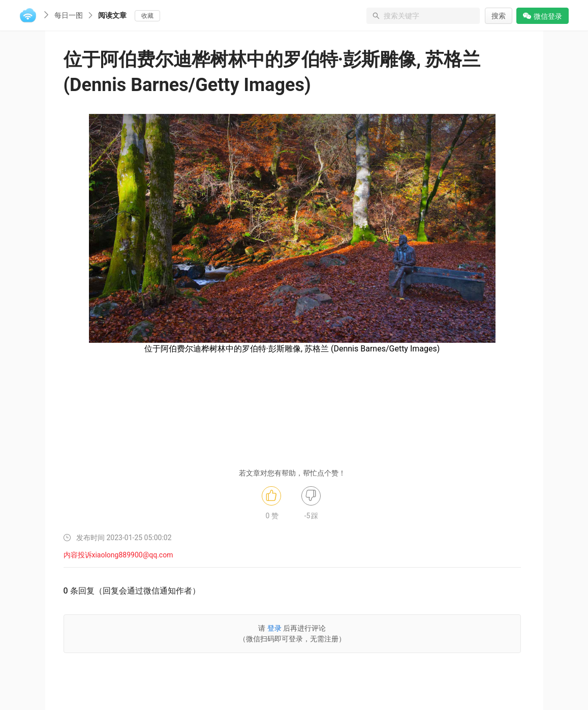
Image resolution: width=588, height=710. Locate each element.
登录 (274, 628)
